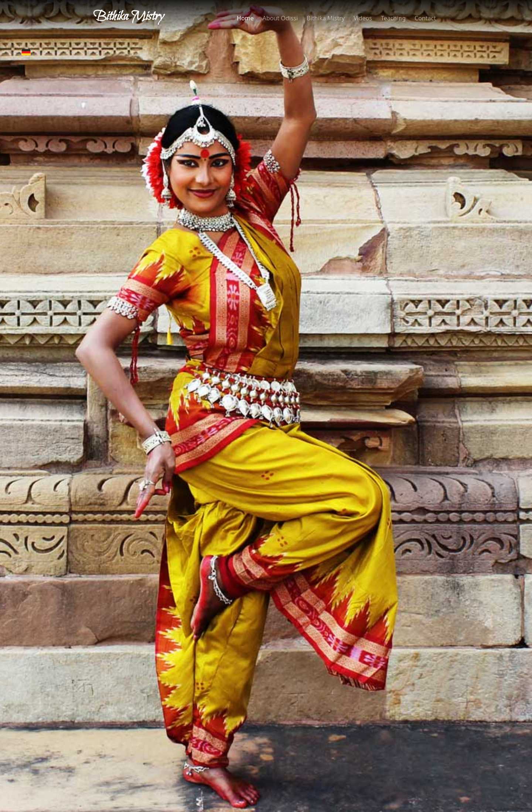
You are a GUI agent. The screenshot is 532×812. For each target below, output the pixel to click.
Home (245, 18)
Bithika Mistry (326, 18)
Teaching (393, 18)
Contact (425, 18)
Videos (363, 18)
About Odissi (280, 18)
